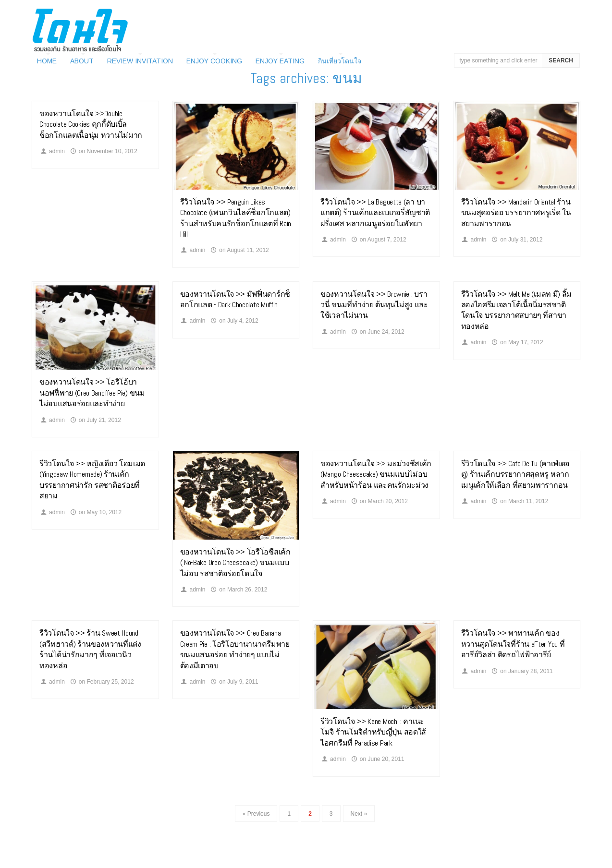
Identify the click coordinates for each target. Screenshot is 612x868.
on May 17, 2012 (517, 342)
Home (47, 61)
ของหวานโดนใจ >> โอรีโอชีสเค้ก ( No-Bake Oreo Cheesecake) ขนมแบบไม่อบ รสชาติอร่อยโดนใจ (235, 563)
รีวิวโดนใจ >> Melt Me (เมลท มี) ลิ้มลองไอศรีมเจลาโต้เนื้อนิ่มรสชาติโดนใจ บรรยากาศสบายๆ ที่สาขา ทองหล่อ (517, 310)
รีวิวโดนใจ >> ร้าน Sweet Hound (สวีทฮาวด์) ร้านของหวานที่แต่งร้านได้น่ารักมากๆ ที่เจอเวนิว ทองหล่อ (90, 649)
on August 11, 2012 (239, 250)
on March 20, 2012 (379, 501)
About (82, 61)
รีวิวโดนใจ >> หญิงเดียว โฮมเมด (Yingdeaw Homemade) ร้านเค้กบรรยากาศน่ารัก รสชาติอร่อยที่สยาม (92, 480)
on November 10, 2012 (103, 151)
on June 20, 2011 (377, 759)
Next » (359, 814)
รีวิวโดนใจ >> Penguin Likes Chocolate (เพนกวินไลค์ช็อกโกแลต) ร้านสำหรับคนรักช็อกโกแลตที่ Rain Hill (236, 218)
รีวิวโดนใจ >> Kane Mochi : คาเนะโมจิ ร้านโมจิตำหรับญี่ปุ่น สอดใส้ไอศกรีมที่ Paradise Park (373, 732)
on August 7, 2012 (378, 240)
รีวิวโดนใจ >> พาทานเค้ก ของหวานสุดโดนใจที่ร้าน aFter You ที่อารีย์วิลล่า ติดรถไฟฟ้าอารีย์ (513, 644)
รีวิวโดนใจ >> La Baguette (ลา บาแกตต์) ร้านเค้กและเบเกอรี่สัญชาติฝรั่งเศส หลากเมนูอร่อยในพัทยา (375, 213)
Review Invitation (140, 61)
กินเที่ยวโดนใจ (340, 61)
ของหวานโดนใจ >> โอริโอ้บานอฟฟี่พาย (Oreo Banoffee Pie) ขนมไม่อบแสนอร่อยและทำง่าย (92, 393)
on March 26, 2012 (238, 590)
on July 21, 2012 (95, 420)
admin (52, 151)
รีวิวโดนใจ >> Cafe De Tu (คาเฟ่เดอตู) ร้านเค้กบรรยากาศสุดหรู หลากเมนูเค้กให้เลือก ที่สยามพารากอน (516, 474)
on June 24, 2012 (377, 332)
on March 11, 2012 (519, 501)
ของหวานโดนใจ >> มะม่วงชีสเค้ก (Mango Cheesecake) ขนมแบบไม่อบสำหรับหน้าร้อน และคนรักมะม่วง (376, 474)
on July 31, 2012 (516, 240)
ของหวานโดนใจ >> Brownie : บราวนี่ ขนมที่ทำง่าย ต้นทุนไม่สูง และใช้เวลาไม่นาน (374, 305)
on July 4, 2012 (234, 321)
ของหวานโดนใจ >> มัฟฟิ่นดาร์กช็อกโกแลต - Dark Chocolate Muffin (235, 299)
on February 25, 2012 (102, 682)
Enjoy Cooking (214, 61)
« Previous (256, 814)
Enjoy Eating (280, 61)
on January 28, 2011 (522, 671)
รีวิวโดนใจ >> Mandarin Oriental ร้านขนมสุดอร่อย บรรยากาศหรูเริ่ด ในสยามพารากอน (516, 213)
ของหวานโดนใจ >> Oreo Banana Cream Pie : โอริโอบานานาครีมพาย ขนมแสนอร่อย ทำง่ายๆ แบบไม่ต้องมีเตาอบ (235, 649)
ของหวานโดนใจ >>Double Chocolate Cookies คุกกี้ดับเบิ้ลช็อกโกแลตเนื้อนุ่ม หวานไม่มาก (91, 124)
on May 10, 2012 (96, 512)
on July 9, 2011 (234, 682)
